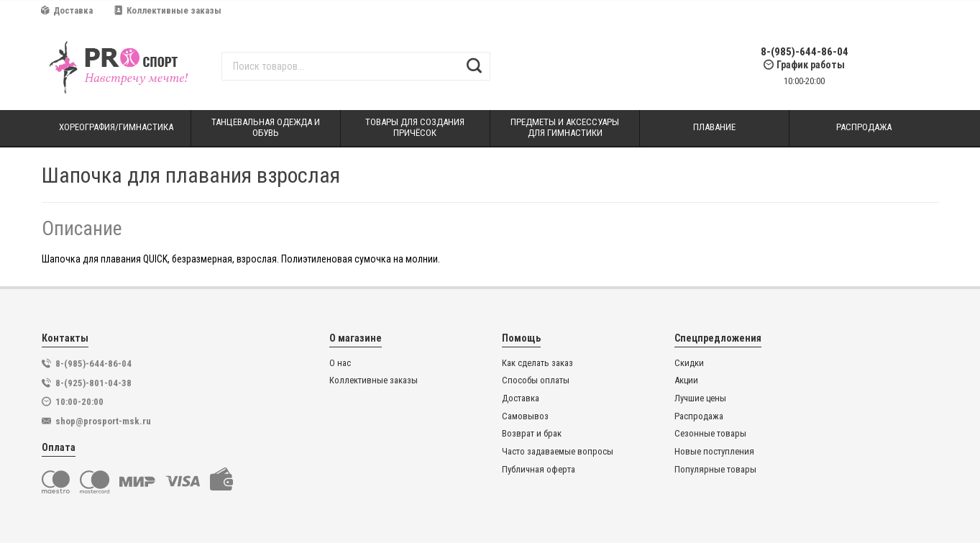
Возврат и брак (532, 434)
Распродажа (699, 416)
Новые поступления (714, 452)
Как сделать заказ (537, 363)
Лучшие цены (700, 398)
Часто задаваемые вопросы (558, 452)
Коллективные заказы (168, 10)
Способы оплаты (536, 380)
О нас (340, 363)
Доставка (67, 10)
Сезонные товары (710, 434)
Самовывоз (525, 416)
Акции (686, 380)
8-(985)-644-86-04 (805, 52)
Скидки (689, 363)
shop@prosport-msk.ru (103, 421)
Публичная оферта (539, 470)
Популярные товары (715, 470)
